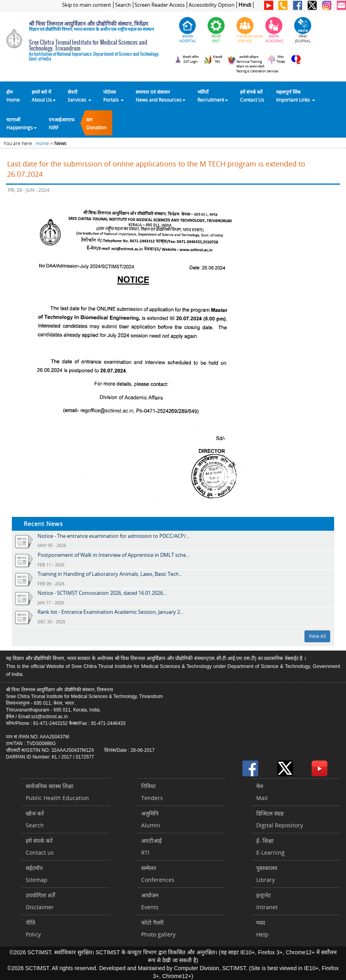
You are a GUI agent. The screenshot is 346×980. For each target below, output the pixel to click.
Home (42, 143)
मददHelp (262, 928)
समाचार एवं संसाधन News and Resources (161, 96)
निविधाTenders (152, 792)
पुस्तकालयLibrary (267, 874)
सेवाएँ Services (79, 96)
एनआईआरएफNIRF (61, 123)
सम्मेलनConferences (158, 874)
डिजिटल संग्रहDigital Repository (280, 819)
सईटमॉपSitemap (37, 874)
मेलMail (262, 792)
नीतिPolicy (33, 928)
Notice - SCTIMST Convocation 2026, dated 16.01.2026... (102, 593)
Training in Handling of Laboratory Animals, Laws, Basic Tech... (110, 574)
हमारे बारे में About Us (44, 96)
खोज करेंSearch (35, 819)
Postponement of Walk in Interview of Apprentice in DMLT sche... (113, 555)
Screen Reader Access (160, 5)
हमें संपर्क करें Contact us (40, 847)
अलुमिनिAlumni (151, 819)
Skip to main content (87, 5)
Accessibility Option (212, 5)
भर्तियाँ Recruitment (213, 96)
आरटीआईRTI (151, 847)
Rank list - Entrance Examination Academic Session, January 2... (111, 612)
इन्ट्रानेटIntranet (267, 901)
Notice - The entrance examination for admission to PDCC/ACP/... (113, 536)
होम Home (13, 96)
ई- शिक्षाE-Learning (270, 847)
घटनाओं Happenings (22, 123)
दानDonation (96, 123)
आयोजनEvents (150, 901)
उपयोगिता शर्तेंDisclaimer (40, 901)
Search (123, 5)
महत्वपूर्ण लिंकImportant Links (296, 96)
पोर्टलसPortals (113, 96)
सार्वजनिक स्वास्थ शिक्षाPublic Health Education (57, 792)
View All (317, 636)
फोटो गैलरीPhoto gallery (158, 928)
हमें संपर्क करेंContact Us (252, 96)
